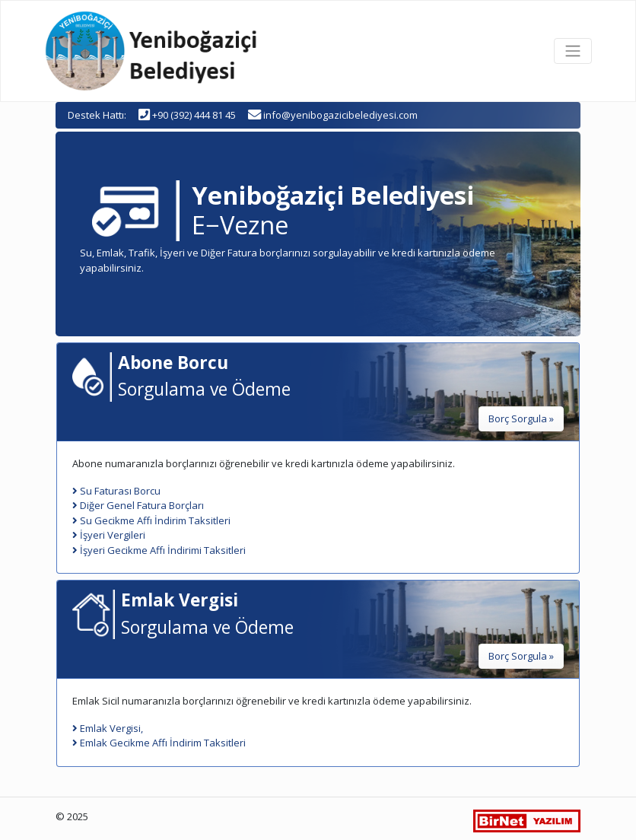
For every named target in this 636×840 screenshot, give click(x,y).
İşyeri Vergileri (109, 535)
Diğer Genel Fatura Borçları (138, 505)
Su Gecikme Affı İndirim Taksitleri (151, 520)
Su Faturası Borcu (116, 491)
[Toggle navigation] (573, 51)
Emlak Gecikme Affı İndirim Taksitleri (159, 743)
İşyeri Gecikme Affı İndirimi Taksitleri (159, 550)
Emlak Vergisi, (108, 728)
